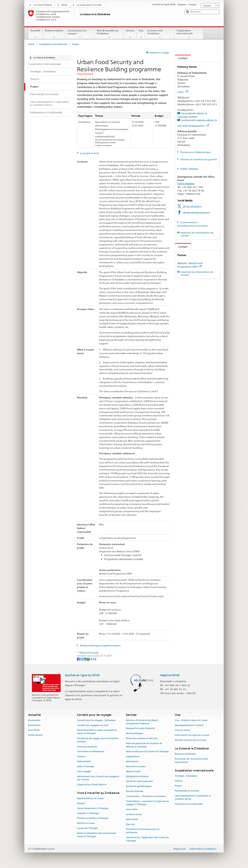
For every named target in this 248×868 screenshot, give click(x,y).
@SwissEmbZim (192, 207)
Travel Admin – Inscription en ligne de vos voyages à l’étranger (147, 803)
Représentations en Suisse (90, 798)
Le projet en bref (89, 153)
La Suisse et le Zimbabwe (160, 34)
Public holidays (189, 169)
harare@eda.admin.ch (194, 113)
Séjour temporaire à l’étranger (93, 808)
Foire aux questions (87, 747)
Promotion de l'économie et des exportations (191, 760)
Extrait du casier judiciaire (139, 781)
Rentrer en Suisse (86, 823)
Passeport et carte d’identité (140, 729)
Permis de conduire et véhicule (142, 738)
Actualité (35, 34)
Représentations (54, 34)
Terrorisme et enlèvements (91, 752)
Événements (34, 725)
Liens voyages (84, 771)
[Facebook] (79, 659)
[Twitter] (82, 659)
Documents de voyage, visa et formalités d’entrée (98, 740)
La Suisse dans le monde (89, 5)
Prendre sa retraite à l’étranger (93, 818)
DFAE (64, 5)
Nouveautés (34, 720)
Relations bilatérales (185, 754)
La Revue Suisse (134, 814)
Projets (178, 786)
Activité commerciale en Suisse (191, 740)
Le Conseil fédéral (43, 5)
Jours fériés (34, 730)
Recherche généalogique (139, 786)
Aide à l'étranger (86, 766)
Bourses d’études (135, 791)
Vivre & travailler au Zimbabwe (109, 34)
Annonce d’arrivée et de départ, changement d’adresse (142, 722)
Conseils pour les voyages (80, 34)
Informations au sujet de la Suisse (192, 735)
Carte (183, 92)
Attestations (132, 761)
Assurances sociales (136, 766)
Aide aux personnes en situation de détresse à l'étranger (144, 745)
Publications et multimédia (189, 804)
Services (130, 34)
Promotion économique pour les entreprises (143, 831)
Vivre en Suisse (182, 730)
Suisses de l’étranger (87, 828)
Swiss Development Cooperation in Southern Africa (193, 797)
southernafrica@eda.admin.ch (199, 120)
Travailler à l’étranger (88, 813)
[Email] (95, 659)
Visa (141, 34)
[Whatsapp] (92, 659)
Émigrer (81, 803)
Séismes (81, 757)
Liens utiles (132, 809)
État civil (130, 824)
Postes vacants (35, 735)
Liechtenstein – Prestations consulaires (146, 796)
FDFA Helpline (186, 184)
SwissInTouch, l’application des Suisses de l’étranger (147, 839)
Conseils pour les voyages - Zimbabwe (96, 720)
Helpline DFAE (170, 675)
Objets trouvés (133, 771)
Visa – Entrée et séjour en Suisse (191, 720)
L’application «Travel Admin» (92, 785)
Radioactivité (84, 761)
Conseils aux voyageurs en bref (93, 725)
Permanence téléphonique (195, 152)
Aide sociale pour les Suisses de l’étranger (147, 752)
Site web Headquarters (193, 126)
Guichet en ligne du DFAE (82, 675)
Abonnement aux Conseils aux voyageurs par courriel (98, 778)
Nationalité (132, 819)
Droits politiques (135, 733)
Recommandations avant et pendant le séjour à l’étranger (97, 732)
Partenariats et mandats (187, 791)
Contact (181, 58)
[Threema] (88, 659)
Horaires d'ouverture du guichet (198, 159)
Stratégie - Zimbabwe (186, 776)
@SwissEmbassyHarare (196, 213)
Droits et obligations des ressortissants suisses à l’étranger (97, 835)
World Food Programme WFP (190, 265)
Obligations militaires (137, 776)
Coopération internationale (189, 34)
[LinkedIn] (85, 659)
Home (31, 44)
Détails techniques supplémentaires (100, 646)
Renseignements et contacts (189, 725)
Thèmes (179, 781)
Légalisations (133, 757)
